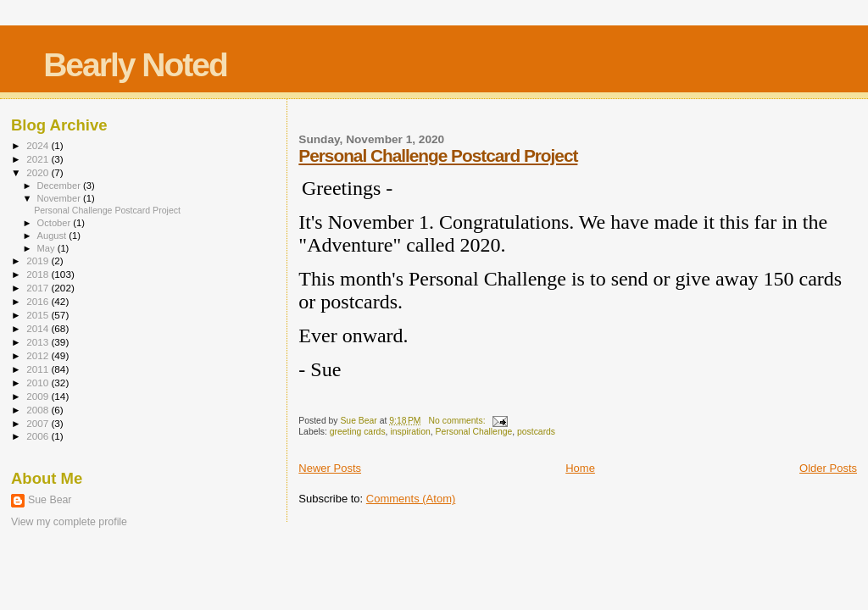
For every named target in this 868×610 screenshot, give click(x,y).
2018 (39, 274)
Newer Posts (330, 468)
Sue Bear (50, 500)
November (60, 198)
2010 (39, 383)
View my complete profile (69, 522)
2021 (39, 159)
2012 (39, 355)
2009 (39, 396)
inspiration (410, 432)
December (60, 186)
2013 (39, 342)
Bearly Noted (135, 65)
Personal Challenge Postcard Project (438, 155)
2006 (39, 436)
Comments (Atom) (411, 499)
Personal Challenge (474, 432)
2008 (39, 410)
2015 (39, 315)
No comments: (459, 421)
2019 (39, 261)
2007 (39, 423)
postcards (536, 432)
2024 (39, 145)
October (56, 223)
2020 (39, 172)
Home (580, 468)
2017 (39, 288)
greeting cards (358, 432)
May (47, 248)
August (53, 236)
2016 (39, 301)
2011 (39, 369)
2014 (39, 328)
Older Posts (828, 468)
